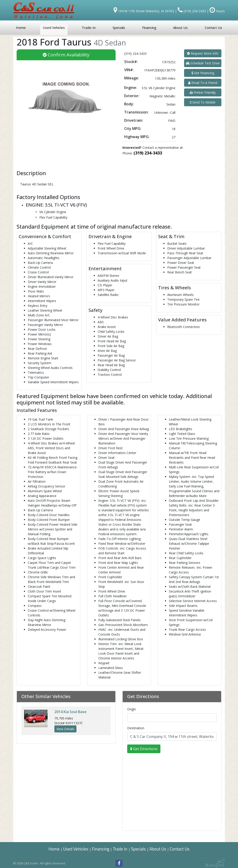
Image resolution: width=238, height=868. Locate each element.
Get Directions (144, 749)
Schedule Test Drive (203, 63)
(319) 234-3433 (148, 153)
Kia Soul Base (70, 712)
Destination (136, 728)
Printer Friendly (203, 92)
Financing (101, 849)
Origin (132, 709)
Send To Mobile (203, 102)
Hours (217, 11)
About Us (158, 849)
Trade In (120, 849)
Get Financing (203, 73)
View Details (65, 729)
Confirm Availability (66, 55)
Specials (138, 849)
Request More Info (203, 53)
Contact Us (180, 849)
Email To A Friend (203, 83)
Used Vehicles (76, 849)
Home (54, 849)
